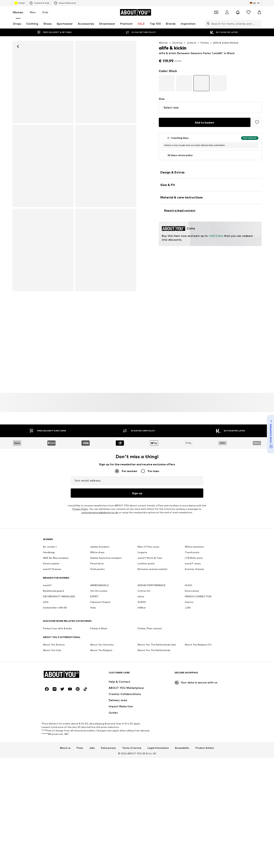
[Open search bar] (207, 24)
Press (80, 705)
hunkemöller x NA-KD (55, 608)
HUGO (188, 585)
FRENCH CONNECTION (198, 596)
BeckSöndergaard (53, 591)
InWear (142, 608)
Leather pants (146, 563)
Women (18, 12)
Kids (45, 12)
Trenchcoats (192, 552)
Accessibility (182, 705)
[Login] (227, 12)
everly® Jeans (193, 563)
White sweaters (194, 547)
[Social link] (47, 646)
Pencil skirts (97, 563)
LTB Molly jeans (194, 558)
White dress (97, 552)
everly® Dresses (52, 569)
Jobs (92, 705)
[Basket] (259, 12)
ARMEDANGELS (99, 585)
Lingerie (142, 552)
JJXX (188, 608)
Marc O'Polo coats (148, 547)
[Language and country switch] (255, 3)
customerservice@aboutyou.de (100, 512)
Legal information (158, 705)
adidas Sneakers (100, 547)
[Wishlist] (249, 12)
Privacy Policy (80, 509)
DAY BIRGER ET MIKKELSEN (59, 596)
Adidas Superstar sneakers (106, 558)
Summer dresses (194, 569)
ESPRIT (94, 596)
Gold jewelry (97, 569)
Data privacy (108, 705)
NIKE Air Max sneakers (56, 558)
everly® (47, 585)
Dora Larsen (192, 591)
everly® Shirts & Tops (150, 558)
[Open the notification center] (238, 12)
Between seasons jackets (153, 569)
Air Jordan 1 (50, 547)
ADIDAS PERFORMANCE (152, 585)
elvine (141, 596)
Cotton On (144, 591)
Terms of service (132, 705)
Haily (93, 608)
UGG (46, 602)
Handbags (49, 552)
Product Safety (205, 705)
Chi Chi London (99, 591)
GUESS (142, 602)
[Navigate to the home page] (135, 12)
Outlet (20, 3)
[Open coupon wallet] (216, 12)
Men (33, 12)
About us (65, 705)
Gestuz (189, 602)
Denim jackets (51, 563)
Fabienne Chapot (100, 602)
